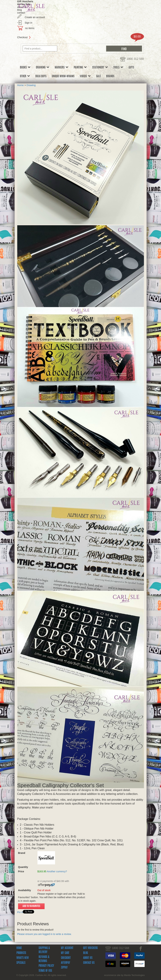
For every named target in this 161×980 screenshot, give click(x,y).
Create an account (35, 17)
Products (21, 953)
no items (30, 28)
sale (98, 76)
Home (20, 85)
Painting (80, 67)
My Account (67, 948)
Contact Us (89, 963)
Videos (85, 76)
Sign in (29, 23)
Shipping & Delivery (44, 950)
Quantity (26, 867)
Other (25, 76)
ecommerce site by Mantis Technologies (124, 975)
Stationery (100, 67)
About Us (88, 958)
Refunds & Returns (44, 959)
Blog (85, 953)
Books (25, 67)
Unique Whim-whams (63, 76)
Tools (118, 67)
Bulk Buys (41, 76)
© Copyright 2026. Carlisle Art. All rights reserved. (42, 975)
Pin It (20, 912)
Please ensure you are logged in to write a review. (44, 934)
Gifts (131, 68)
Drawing (43, 67)
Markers (62, 67)
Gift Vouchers (90, 948)
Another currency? (57, 871)
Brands (110, 76)
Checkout (22, 37)
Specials (21, 963)
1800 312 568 (135, 59)
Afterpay (65, 963)
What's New (23, 958)
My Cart (65, 953)
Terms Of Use (45, 971)
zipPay (64, 968)
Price (21, 871)
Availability (25, 890)
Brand (22, 853)
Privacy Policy (46, 966)
